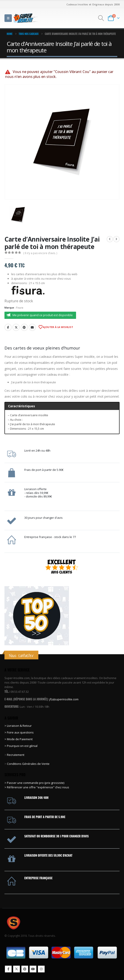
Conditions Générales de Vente (28, 764)
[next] (116, 239)
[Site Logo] (26, 18)
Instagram (41, 969)
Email (32, 327)
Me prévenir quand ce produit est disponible (43, 315)
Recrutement (16, 755)
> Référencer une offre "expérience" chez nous (37, 787)
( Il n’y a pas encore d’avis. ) (40, 253)
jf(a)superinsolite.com (64, 699)
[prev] (110, 239)
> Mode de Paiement (19, 739)
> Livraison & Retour (18, 726)
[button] (8, 18)
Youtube (33, 969)
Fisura (20, 308)
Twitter (16, 327)
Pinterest (24, 327)
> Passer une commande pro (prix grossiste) (34, 783)
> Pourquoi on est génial (21, 746)
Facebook (8, 327)
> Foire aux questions (19, 732)
